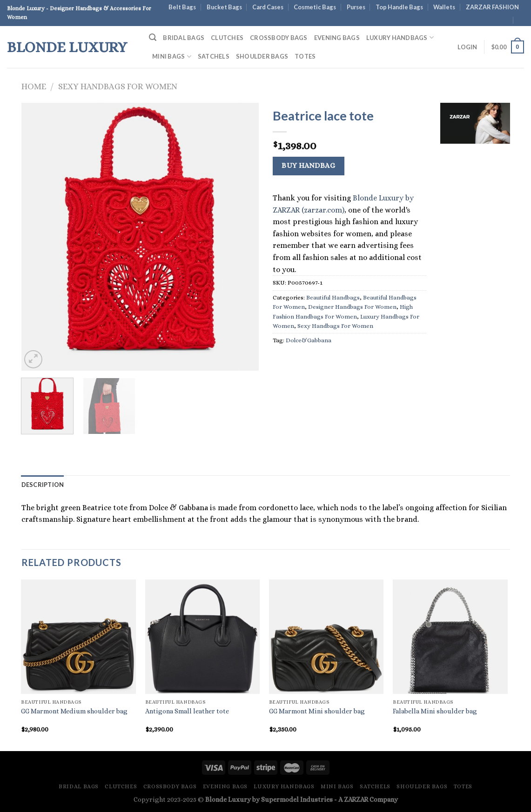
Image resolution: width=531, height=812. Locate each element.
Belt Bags (182, 7)
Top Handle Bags (399, 7)
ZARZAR (356, 799)
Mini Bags (172, 57)
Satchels (214, 56)
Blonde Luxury (67, 47)
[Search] (153, 37)
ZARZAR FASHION (492, 7)
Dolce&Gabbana (309, 340)
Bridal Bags (184, 38)
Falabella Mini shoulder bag (435, 711)
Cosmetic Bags (315, 7)
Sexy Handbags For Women (118, 86)
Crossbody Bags (279, 38)
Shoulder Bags (262, 56)
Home (34, 86)
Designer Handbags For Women (352, 307)
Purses (356, 7)
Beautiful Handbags (333, 297)
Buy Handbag (308, 166)
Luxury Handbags (400, 37)
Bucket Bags (224, 7)
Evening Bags (337, 38)
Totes (305, 56)
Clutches (227, 38)
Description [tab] (43, 485)
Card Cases (268, 7)
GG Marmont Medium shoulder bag (74, 711)
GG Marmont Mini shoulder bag (317, 711)
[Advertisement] (475, 293)
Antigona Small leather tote (187, 711)
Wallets (444, 7)
